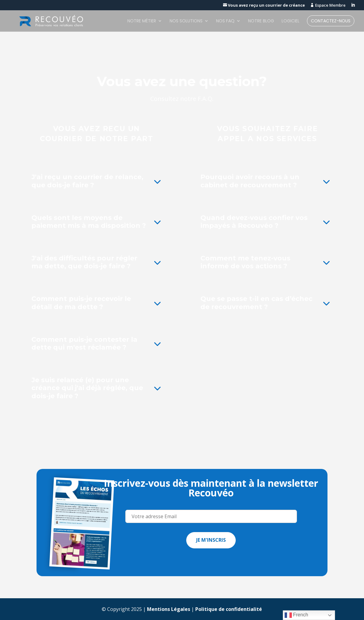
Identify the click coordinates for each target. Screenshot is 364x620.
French (296, 615)
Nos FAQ (225, 21)
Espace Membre (328, 5)
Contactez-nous (331, 21)
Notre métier (142, 21)
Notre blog (261, 21)
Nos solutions (186, 21)
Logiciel (291, 21)
